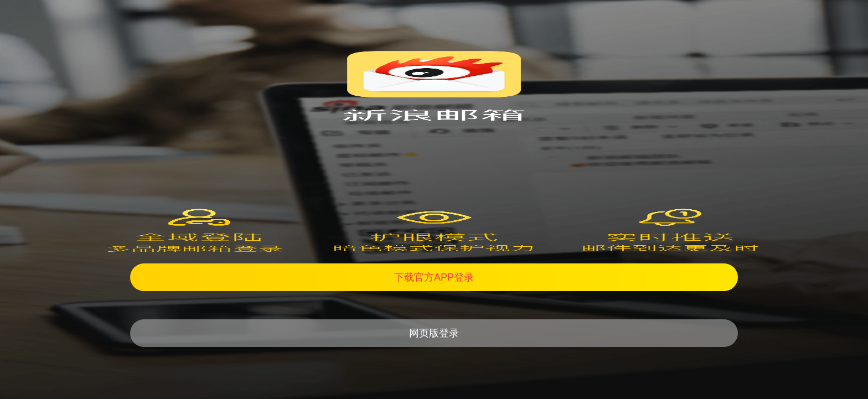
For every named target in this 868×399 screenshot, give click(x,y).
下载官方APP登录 (434, 277)
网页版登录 (434, 333)
